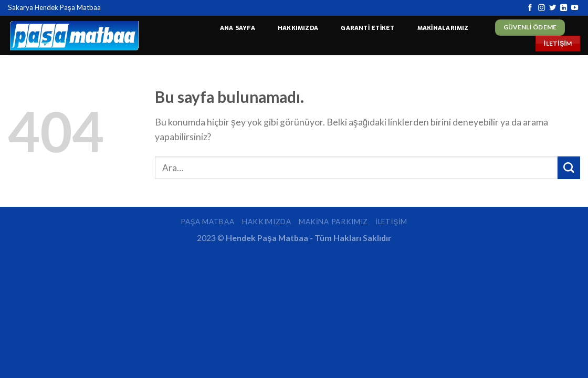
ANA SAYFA (238, 28)
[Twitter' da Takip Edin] (553, 8)
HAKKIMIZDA (298, 28)
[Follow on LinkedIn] (564, 8)
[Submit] (569, 168)
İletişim (391, 222)
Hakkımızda (267, 222)
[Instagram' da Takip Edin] (542, 8)
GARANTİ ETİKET (367, 28)
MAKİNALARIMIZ (443, 28)
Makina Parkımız (333, 222)
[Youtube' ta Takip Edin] (575, 8)
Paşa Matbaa (207, 222)
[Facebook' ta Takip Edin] (530, 8)
